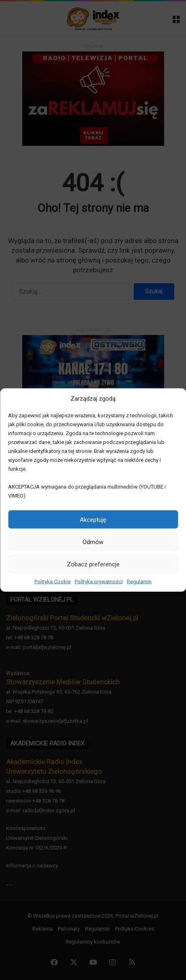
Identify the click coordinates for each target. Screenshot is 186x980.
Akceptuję (93, 519)
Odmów (93, 542)
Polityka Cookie (52, 582)
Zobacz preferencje (93, 564)
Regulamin (139, 582)
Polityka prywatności (99, 582)
